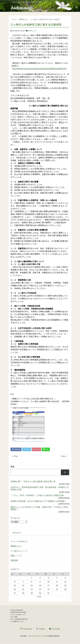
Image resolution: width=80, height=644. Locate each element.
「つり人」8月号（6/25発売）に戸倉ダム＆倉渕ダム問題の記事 (37, 496)
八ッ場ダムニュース (19, 551)
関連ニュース (16, 556)
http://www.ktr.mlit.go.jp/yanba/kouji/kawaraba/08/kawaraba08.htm (39, 69)
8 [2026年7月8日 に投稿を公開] (32, 582)
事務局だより (32, 31)
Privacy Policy (14, 615)
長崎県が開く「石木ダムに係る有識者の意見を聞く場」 (34, 482)
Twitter (27, 450)
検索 (12, 467)
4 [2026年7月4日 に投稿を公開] (57, 578)
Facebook (16, 450)
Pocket (38, 450)
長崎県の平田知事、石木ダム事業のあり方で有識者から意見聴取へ (38, 501)
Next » (64, 456)
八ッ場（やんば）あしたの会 (37, 636)
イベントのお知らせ (19, 542)
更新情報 (14, 561)
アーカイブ (15, 518)
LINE (47, 450)
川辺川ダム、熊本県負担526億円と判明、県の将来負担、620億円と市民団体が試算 (40, 489)
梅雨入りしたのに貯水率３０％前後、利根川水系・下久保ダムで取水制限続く (39, 508)
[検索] (65, 472)
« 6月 (39, 597)
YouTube (54, 629)
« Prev (15, 456)
